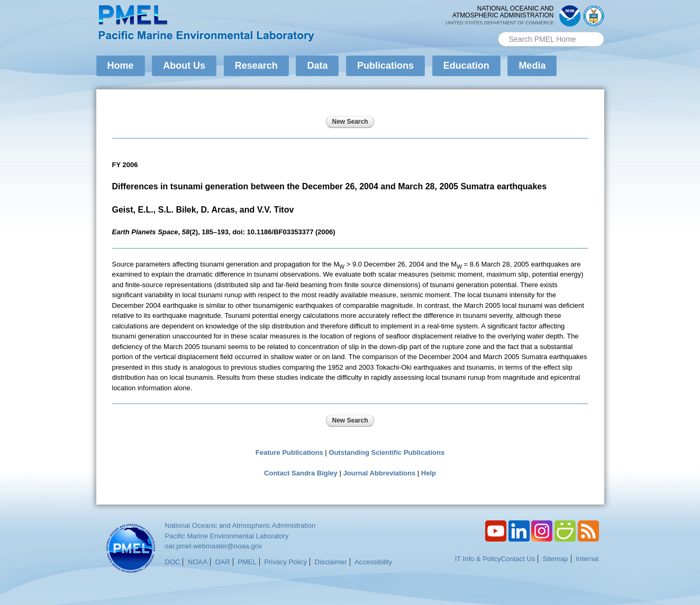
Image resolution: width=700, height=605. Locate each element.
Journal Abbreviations (379, 473)
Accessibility (373, 562)
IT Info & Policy (478, 559)
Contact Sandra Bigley (301, 473)
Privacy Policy (285, 562)
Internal (587, 559)
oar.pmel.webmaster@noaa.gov (214, 546)
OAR (222, 562)
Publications (385, 66)
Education (466, 66)
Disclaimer (331, 562)
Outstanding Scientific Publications (387, 452)
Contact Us (518, 559)
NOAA (198, 562)
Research (256, 66)
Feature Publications (289, 452)
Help (429, 473)
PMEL (247, 562)
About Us (184, 66)
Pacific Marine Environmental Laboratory (227, 536)
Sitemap (556, 559)
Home (121, 66)
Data (317, 66)
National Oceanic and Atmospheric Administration (240, 525)
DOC (173, 562)
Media (532, 66)
